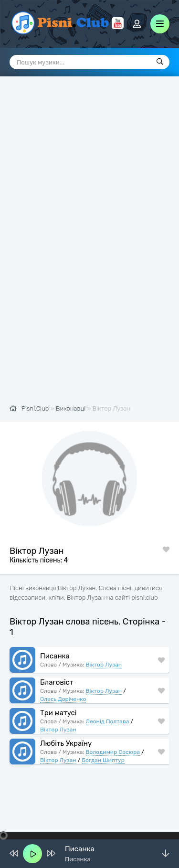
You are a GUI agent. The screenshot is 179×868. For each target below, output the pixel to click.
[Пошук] (160, 62)
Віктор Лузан (104, 664)
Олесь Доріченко (63, 699)
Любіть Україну (66, 743)
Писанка (55, 656)
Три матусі (58, 712)
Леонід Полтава (108, 721)
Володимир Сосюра (113, 752)
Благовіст (57, 682)
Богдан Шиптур (103, 760)
